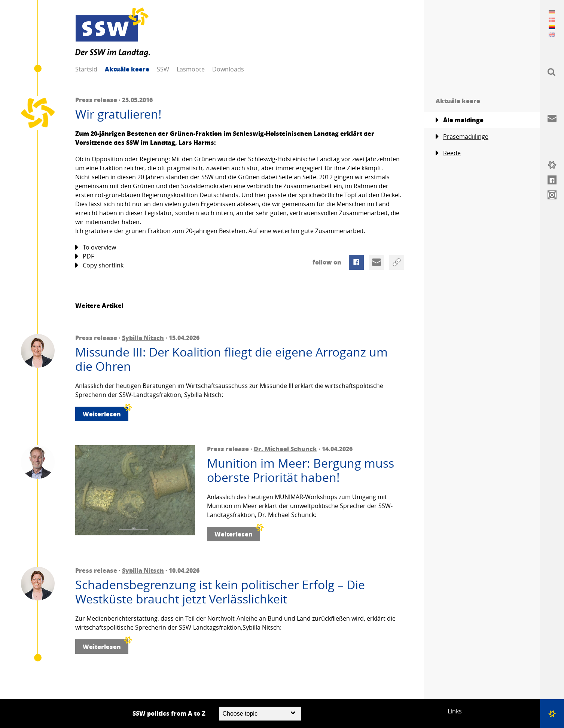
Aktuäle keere (127, 69)
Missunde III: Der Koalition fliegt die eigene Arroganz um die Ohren (231, 359)
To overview (96, 247)
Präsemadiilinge (462, 137)
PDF (85, 256)
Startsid (86, 69)
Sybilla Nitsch (143, 338)
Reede (448, 153)
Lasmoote (191, 69)
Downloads (228, 69)
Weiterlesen (106, 412)
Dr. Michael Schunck (285, 449)
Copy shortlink (99, 265)
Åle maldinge (460, 120)
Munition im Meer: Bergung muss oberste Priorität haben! (301, 470)
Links (455, 711)
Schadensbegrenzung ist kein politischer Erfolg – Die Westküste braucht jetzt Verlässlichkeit (220, 592)
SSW (163, 69)
